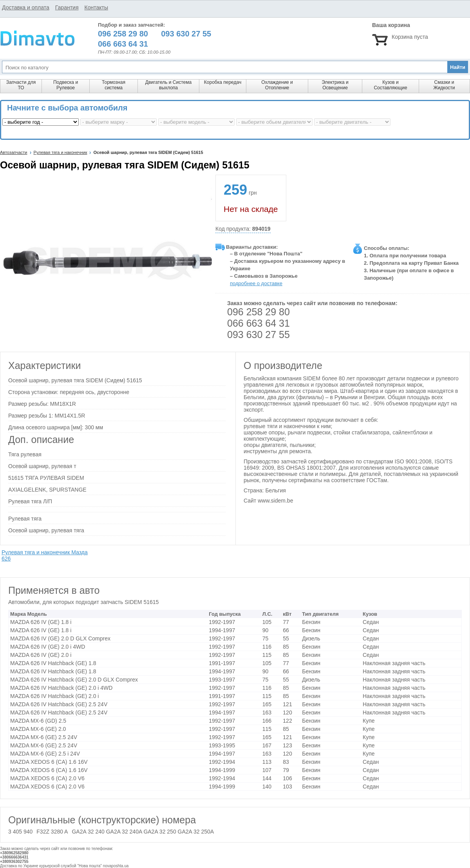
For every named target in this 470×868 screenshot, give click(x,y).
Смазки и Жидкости (444, 85)
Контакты (96, 7)
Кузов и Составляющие (390, 85)
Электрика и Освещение (335, 85)
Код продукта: (243, 229)
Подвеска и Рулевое (66, 85)
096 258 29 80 (258, 312)
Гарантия (67, 7)
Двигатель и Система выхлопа (168, 85)
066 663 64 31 (258, 323)
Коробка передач (223, 82)
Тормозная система (114, 85)
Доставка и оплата (26, 7)
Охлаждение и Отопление (277, 85)
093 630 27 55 (258, 335)
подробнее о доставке (256, 283)
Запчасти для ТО (21, 85)
